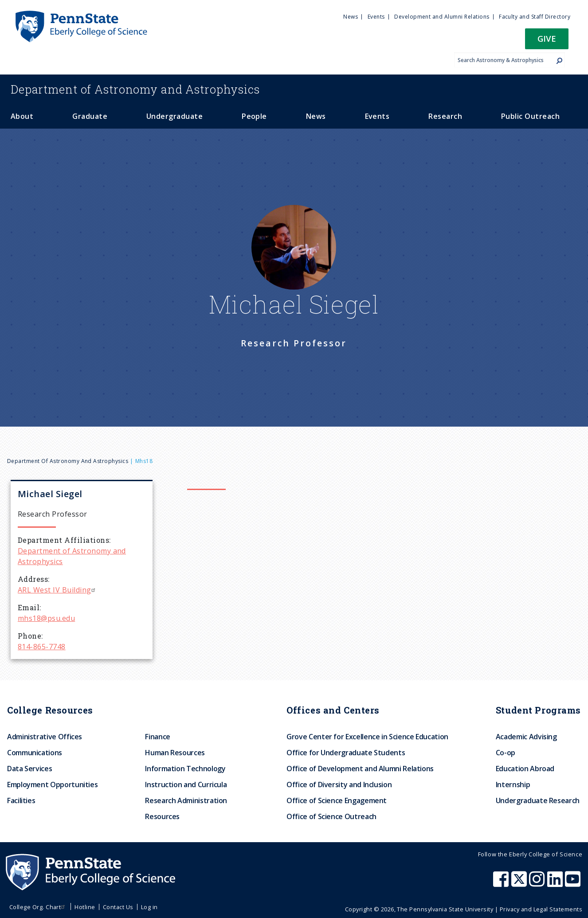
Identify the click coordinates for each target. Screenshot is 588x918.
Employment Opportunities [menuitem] (52, 785)
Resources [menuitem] (162, 816)
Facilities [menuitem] (21, 800)
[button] (547, 41)
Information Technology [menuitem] (185, 769)
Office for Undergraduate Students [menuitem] (346, 753)
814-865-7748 (42, 647)
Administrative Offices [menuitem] (45, 737)
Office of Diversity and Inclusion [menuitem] (339, 785)
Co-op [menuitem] (506, 753)
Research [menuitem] (445, 116)
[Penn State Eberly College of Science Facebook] (502, 883)
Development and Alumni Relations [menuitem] (442, 17)
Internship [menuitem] (513, 785)
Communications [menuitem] (35, 753)
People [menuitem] (254, 116)
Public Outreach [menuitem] (530, 116)
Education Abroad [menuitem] (525, 769)
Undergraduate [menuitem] (174, 116)
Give (547, 38)
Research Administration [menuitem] (186, 800)
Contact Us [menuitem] (118, 907)
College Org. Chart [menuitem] (38, 907)
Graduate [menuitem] (90, 116)
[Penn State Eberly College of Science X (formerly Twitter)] (520, 883)
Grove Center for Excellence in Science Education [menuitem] (367, 737)
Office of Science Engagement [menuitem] (337, 800)
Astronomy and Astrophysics (135, 89)
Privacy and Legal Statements (541, 909)
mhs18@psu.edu (46, 618)
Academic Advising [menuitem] (526, 737)
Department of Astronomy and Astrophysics (68, 461)
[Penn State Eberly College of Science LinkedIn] (556, 883)
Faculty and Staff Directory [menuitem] (535, 17)
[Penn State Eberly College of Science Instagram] (538, 883)
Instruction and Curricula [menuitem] (186, 785)
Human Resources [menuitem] (175, 753)
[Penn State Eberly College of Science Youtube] (574, 883)
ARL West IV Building (58, 590)
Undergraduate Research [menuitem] (538, 800)
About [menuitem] (22, 116)
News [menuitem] (351, 17)
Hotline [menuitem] (85, 907)
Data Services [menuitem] (29, 769)
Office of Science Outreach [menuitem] (331, 816)
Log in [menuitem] (149, 907)
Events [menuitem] (376, 17)
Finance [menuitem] (157, 737)
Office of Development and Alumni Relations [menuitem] (360, 769)
